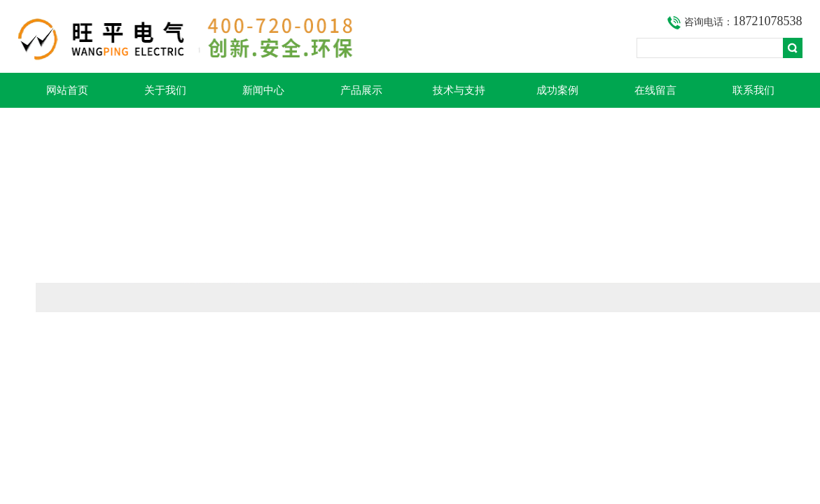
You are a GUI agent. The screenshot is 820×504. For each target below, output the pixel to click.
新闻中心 (263, 90)
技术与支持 (459, 90)
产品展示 (361, 90)
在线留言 (655, 90)
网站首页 (67, 90)
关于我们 (165, 90)
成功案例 (557, 90)
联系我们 (753, 90)
